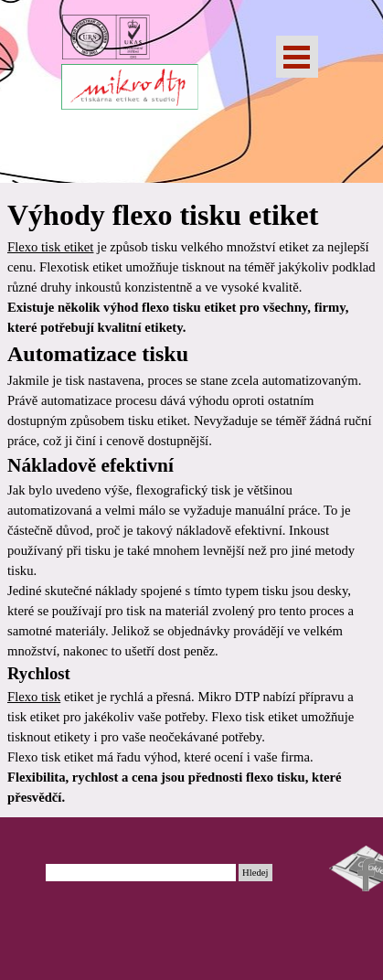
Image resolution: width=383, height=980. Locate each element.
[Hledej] (141, 873)
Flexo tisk (34, 697)
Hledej (255, 873)
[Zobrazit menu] (297, 57)
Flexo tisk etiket (50, 247)
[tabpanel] (191, 500)
